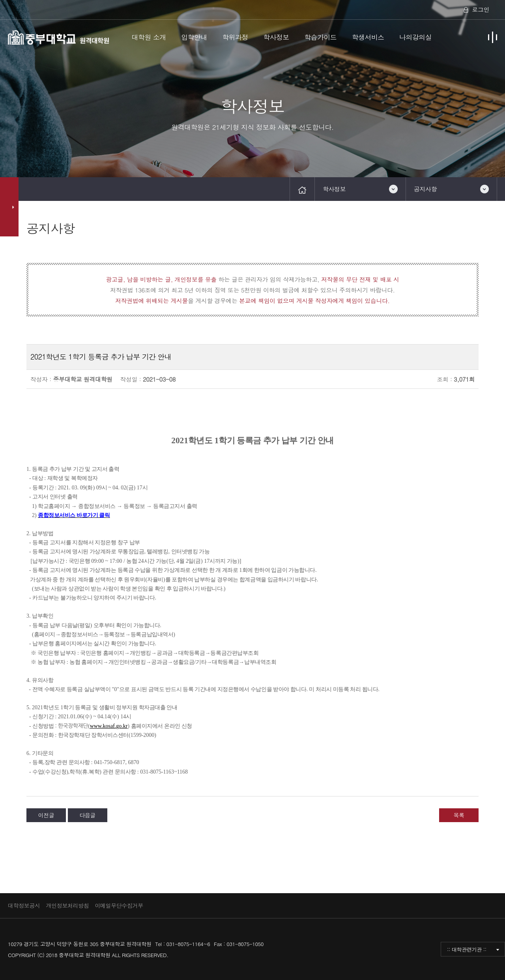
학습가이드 (320, 37)
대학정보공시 (24, 905)
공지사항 (425, 189)
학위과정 (235, 37)
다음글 (87, 815)
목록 (459, 815)
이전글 (46, 815)
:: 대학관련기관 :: (467, 949)
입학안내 (194, 37)
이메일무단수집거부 (119, 905)
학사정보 (276, 37)
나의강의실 (415, 37)
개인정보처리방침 (68, 905)
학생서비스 (368, 37)
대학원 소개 (149, 37)
